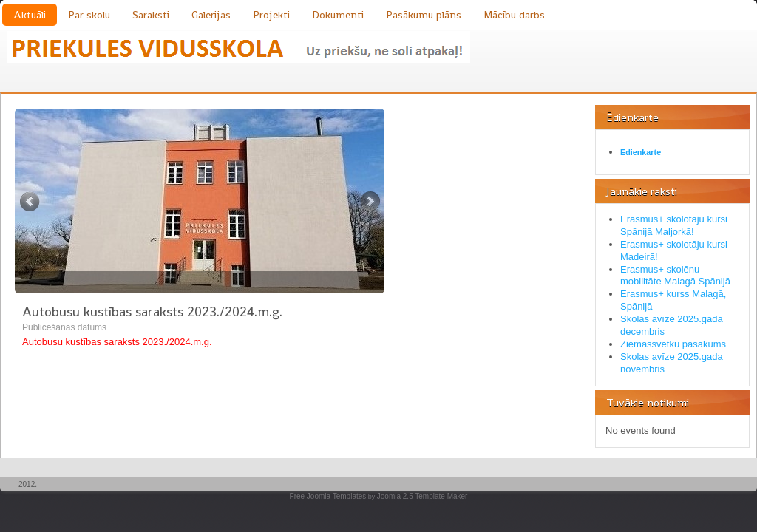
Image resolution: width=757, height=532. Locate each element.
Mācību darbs (514, 15)
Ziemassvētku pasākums (673, 344)
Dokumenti (338, 15)
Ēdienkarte (641, 152)
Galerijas (211, 15)
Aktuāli (30, 15)
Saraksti (151, 15)
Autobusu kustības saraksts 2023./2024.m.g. (152, 311)
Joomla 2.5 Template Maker (422, 496)
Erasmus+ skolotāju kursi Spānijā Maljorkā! (674, 225)
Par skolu (89, 15)
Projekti (271, 15)
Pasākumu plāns (424, 15)
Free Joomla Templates (328, 496)
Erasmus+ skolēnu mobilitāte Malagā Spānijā (675, 276)
